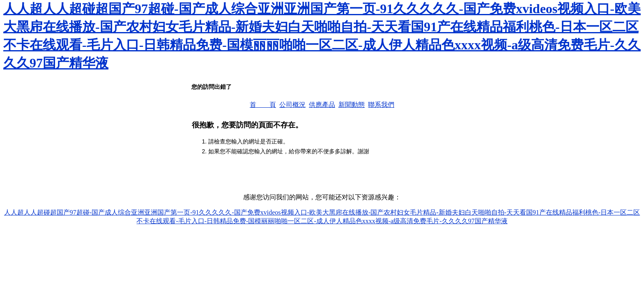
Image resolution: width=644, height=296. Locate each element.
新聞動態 (352, 105)
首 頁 (263, 105)
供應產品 (322, 105)
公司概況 (292, 105)
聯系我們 (381, 105)
